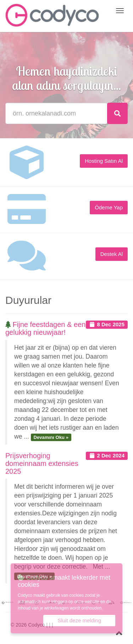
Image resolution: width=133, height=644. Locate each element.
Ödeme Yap (109, 207)
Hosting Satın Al (104, 161)
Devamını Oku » (51, 437)
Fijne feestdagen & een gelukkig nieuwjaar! (45, 328)
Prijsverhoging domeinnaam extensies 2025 (42, 463)
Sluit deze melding (79, 620)
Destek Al (112, 254)
